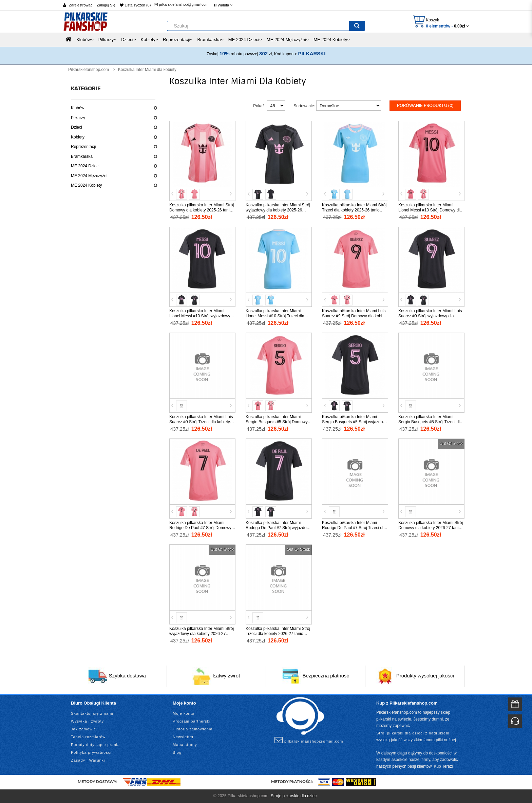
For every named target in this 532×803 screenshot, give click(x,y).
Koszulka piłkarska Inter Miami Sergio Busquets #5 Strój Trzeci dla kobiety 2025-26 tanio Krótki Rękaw (430, 422)
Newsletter (183, 737)
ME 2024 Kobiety (86, 185)
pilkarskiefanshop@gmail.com (181, 4)
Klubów (78, 108)
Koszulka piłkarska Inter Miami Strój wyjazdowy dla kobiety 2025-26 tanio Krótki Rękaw (278, 210)
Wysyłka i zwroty (87, 721)
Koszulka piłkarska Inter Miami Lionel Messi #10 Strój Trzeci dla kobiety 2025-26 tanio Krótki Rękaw (278, 316)
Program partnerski (192, 721)
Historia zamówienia (193, 729)
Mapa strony (185, 745)
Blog (177, 752)
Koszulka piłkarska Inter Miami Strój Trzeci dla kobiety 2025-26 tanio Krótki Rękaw (354, 210)
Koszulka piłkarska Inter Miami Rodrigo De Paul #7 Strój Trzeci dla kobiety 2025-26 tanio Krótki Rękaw (354, 528)
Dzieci (77, 127)
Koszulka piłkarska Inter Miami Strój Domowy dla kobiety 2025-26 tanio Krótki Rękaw (202, 210)
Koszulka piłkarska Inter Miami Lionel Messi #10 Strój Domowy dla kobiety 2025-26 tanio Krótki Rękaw (430, 210)
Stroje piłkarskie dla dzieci (294, 796)
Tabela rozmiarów (88, 737)
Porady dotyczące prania (95, 745)
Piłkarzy (78, 118)
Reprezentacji (83, 147)
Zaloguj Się (106, 5)
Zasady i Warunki (88, 760)
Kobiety (78, 137)
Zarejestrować (81, 5)
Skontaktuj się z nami (92, 713)
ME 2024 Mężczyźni (89, 176)
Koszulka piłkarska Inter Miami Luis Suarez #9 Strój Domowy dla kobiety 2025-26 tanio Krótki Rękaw (355, 316)
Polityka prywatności (91, 752)
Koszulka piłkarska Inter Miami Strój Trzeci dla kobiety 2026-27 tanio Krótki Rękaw (278, 634)
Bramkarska (82, 156)
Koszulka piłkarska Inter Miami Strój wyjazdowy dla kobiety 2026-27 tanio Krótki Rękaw (202, 634)
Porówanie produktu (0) (425, 106)
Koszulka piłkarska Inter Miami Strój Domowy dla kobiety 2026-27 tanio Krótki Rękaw (431, 528)
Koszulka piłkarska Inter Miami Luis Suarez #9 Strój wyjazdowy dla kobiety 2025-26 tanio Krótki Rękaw (430, 316)
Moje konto (184, 713)
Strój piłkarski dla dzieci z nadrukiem (413, 733)
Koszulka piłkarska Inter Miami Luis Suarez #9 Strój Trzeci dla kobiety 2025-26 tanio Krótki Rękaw (201, 422)
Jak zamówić (83, 729)
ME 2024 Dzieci (85, 166)
